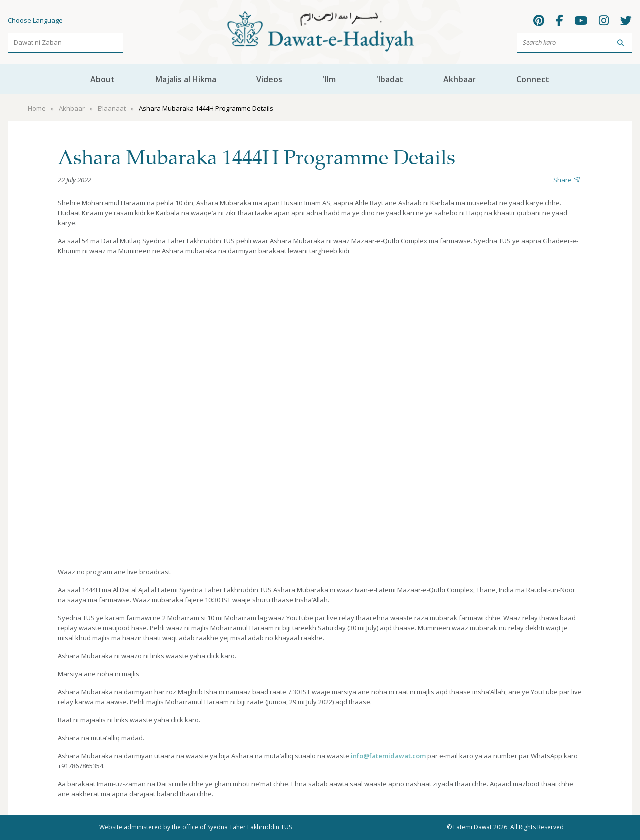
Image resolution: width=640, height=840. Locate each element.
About (103, 79)
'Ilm (329, 79)
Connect (533, 79)
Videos (269, 79)
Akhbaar (460, 79)
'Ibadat (390, 79)
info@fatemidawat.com (388, 756)
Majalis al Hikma (186, 79)
